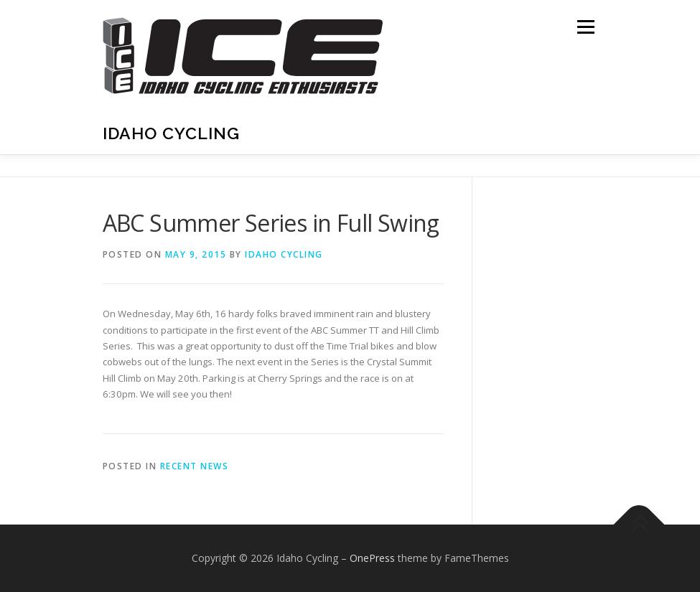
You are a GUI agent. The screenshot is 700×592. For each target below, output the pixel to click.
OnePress (372, 558)
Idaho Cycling (171, 133)
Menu (585, 27)
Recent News (195, 466)
